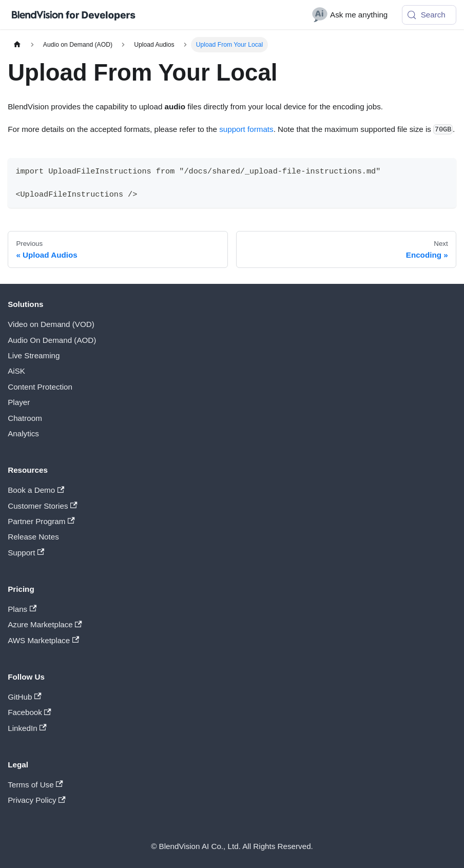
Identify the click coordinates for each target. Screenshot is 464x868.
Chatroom (25, 418)
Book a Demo (36, 490)
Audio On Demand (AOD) (52, 340)
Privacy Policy (37, 800)
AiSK (16, 371)
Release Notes (33, 537)
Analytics (23, 433)
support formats (246, 129)
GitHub (24, 697)
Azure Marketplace (45, 624)
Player (19, 402)
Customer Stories (42, 506)
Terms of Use (35, 785)
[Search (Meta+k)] (429, 15)
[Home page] (17, 45)
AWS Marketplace (43, 640)
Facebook (30, 712)
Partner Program (41, 521)
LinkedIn (27, 728)
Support (26, 553)
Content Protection (40, 387)
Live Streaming (34, 355)
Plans (22, 609)
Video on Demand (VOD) (51, 324)
